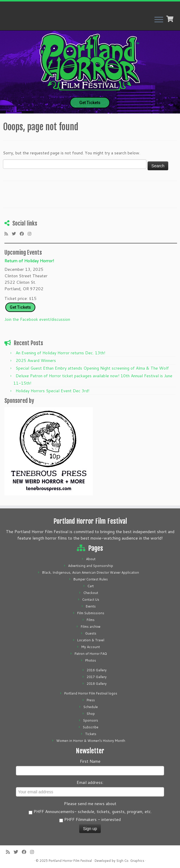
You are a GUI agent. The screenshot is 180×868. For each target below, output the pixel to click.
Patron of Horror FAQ (91, 654)
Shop (91, 714)
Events (91, 606)
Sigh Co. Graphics (130, 861)
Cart (91, 586)
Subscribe (91, 727)
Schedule (91, 707)
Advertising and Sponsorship (91, 566)
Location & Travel (91, 640)
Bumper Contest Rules (91, 579)
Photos (91, 660)
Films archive (91, 627)
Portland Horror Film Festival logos (91, 693)
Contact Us (91, 600)
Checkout (91, 593)
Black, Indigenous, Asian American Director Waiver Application (91, 572)
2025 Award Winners (36, 360)
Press (91, 700)
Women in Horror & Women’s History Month (91, 741)
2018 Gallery (97, 684)
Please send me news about (90, 804)
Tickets (91, 734)
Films (91, 620)
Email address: (90, 782)
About (91, 559)
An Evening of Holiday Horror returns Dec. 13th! (60, 353)
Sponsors (91, 720)
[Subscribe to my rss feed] (8, 234)
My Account (91, 647)
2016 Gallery (97, 670)
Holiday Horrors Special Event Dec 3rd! (52, 391)
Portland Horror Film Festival (70, 861)
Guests (91, 633)
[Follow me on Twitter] (16, 234)
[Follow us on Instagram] (31, 234)
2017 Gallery (97, 677)
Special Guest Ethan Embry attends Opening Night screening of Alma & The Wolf (92, 368)
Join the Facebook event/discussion (37, 319)
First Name (90, 761)
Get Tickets (90, 103)
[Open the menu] (159, 20)
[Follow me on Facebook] (24, 234)
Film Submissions (91, 613)
